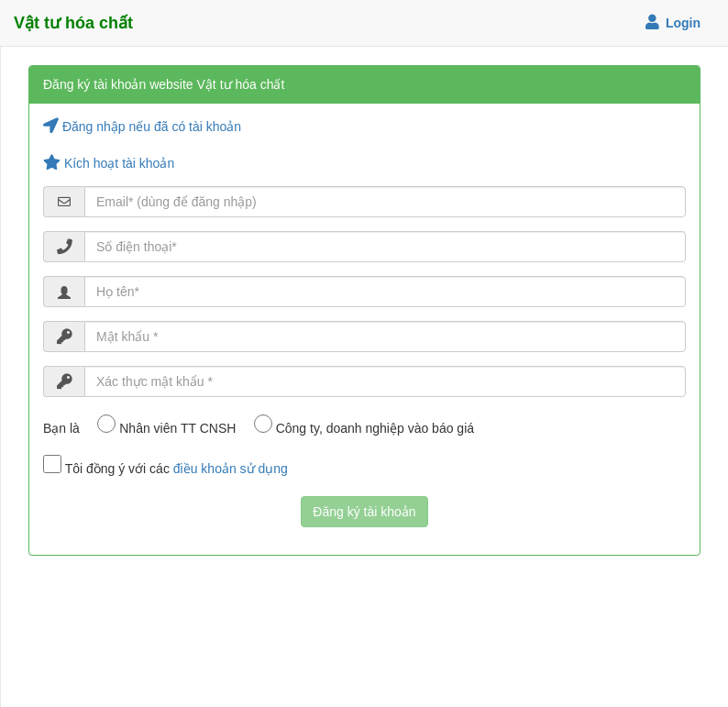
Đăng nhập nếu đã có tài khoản (142, 127)
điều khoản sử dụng (231, 469)
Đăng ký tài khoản (364, 512)
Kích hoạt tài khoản (109, 163)
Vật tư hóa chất (73, 23)
